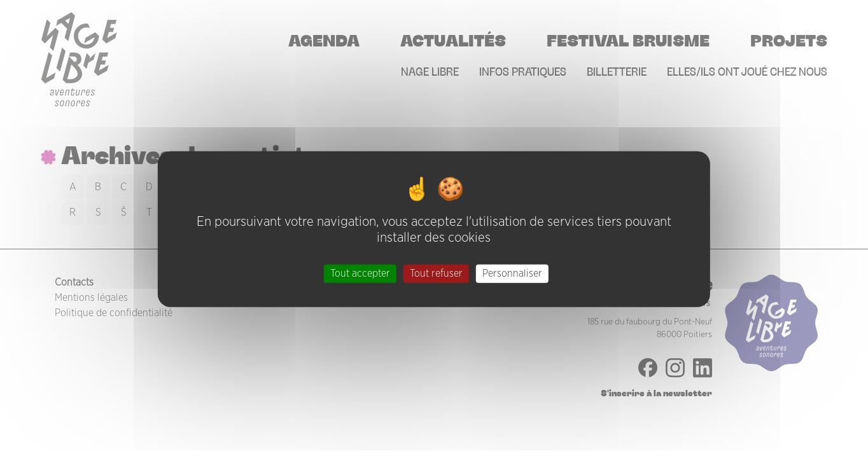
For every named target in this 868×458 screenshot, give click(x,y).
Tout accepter (360, 273)
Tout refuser (436, 273)
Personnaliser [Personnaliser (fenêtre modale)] (512, 273)
